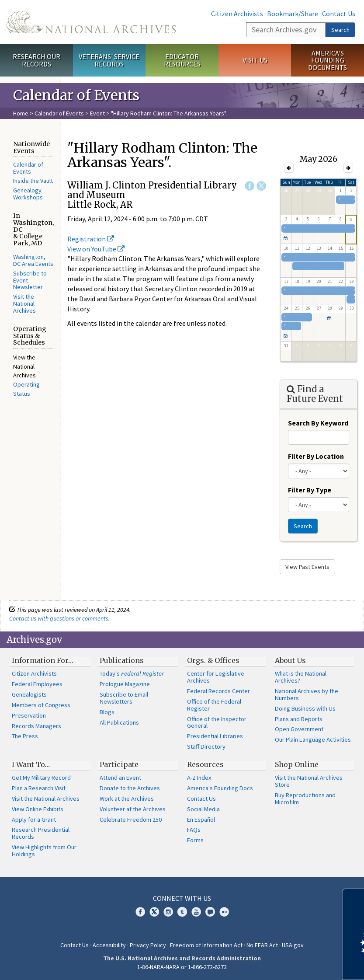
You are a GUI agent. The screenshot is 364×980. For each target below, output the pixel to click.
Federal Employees (37, 684)
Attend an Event (120, 778)
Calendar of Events (59, 113)
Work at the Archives (127, 799)
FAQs (194, 830)
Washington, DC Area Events (33, 260)
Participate (119, 764)
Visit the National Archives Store (309, 781)
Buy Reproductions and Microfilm (305, 799)
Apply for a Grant (34, 820)
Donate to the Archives (130, 788)
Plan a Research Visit (39, 788)
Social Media (203, 809)
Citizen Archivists (237, 14)
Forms (195, 840)
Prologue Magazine (125, 684)
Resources (205, 764)
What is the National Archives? (301, 677)
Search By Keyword (318, 423)
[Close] (354, 899)
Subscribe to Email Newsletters (124, 698)
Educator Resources (182, 60)
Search (340, 30)
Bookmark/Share (293, 14)
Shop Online (297, 764)
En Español (201, 820)
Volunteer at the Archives (133, 809)
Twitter (261, 186)
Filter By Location (316, 456)
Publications (122, 660)
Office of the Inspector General (217, 722)
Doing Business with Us (305, 708)
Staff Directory (206, 746)
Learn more (286, 964)
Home (21, 113)
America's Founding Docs (220, 788)
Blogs (107, 712)
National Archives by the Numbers (307, 694)
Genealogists (29, 694)
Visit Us (255, 60)
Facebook (250, 186)
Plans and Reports (299, 719)
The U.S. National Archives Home (91, 22)
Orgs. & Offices (213, 660)
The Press (25, 736)
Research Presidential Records (41, 833)
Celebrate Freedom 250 (131, 820)
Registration (91, 239)
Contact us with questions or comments (59, 618)
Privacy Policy (148, 945)
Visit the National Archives (24, 303)
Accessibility (109, 945)
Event (97, 113)
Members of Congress (41, 705)
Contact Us (339, 14)
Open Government (299, 729)
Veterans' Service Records (109, 60)
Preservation (29, 715)
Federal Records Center (218, 691)
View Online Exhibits (38, 809)
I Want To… (31, 764)
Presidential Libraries (215, 736)
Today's (132, 673)
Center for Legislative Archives (216, 677)
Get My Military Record (41, 778)
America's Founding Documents (328, 60)
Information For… (43, 660)
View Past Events (307, 567)
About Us (290, 660)
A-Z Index (199, 778)
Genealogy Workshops (28, 194)
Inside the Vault (33, 181)
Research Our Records (36, 60)
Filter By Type (310, 490)
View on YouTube (96, 249)
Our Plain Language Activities (313, 739)
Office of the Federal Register (214, 705)
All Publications (119, 722)
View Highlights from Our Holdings (44, 851)
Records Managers (36, 726)
